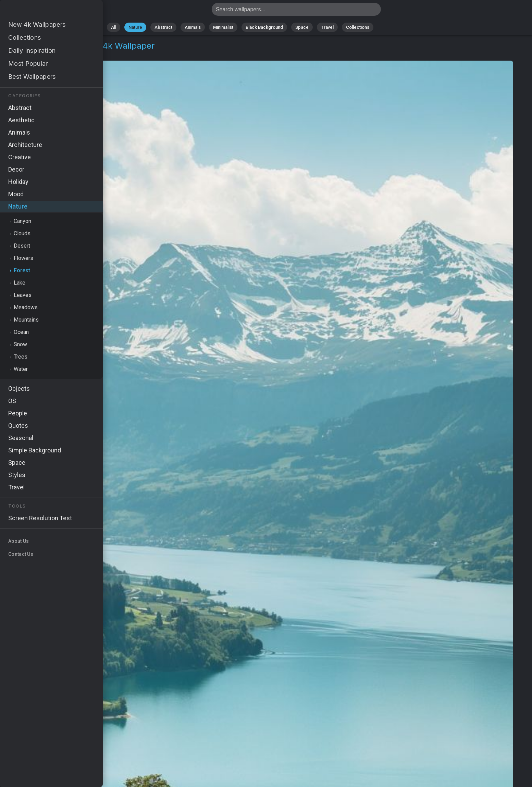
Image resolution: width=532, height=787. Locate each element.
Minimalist (223, 27)
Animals (193, 27)
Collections (358, 27)
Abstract (163, 27)
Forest (51, 54)
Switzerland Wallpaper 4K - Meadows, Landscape (41, 11)
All (114, 27)
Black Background (264, 27)
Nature (135, 27)
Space (302, 27)
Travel (327, 27)
